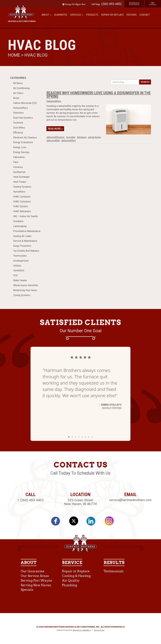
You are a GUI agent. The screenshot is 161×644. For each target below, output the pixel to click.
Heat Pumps (20, 182)
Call (95, 4)
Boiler (16, 98)
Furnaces (18, 167)
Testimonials (114, 571)
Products (92, 15)
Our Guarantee (32, 571)
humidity (71, 137)
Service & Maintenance (25, 241)
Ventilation (19, 270)
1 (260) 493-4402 (30, 500)
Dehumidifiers (21, 108)
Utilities (17, 266)
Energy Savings (21, 152)
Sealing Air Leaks (22, 236)
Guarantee (61, 15)
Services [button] (77, 15)
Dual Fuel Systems (23, 118)
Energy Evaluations (23, 142)
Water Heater (20, 280)
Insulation (18, 221)
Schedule (134, 4)
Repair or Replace (112, 15)
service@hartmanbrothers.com (130, 500)
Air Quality (71, 580)
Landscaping (20, 226)
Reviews (132, 15)
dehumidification (55, 137)
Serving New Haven (36, 585)
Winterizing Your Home (25, 290)
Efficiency (18, 133)
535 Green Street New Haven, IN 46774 (80, 502)
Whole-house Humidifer (26, 285)
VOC (16, 275)
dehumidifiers (68, 141)
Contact (145, 15)
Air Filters (18, 93)
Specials (27, 590)
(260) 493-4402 (111, 4)
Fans (16, 162)
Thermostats (20, 256)
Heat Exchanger (21, 177)
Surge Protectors (22, 246)
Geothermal (19, 172)
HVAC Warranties (22, 211)
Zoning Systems (22, 295)
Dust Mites (19, 128)
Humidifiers (19, 192)
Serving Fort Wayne (36, 580)
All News (18, 83)
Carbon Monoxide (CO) (25, 103)
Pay (153, 4)
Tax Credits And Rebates (26, 251)
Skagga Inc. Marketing (82, 630)
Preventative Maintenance (27, 231)
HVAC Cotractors (22, 202)
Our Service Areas (35, 576)
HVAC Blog (36, 55)
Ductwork (18, 123)
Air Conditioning (21, 88)
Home (15, 55)
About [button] (46, 15)
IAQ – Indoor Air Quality (25, 216)
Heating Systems (22, 187)
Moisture (81, 137)
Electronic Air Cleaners (25, 138)
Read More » (55, 129)
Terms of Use (99, 630)
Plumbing (70, 585)
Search (145, 82)
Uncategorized (21, 261)
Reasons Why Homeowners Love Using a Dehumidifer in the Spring (99, 95)
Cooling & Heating (76, 576)
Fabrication (19, 157)
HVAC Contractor (22, 197)
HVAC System (21, 206)
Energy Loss (20, 147)
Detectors (18, 113)
